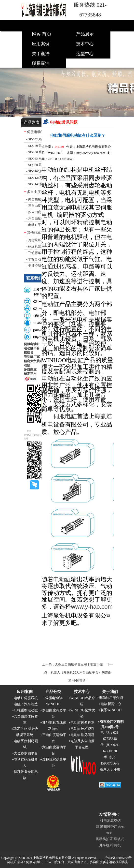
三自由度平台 (38, 206)
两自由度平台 (38, 199)
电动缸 (50, 304)
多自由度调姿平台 (41, 192)
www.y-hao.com (92, 607)
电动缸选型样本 (82, 723)
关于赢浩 (41, 54)
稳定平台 (30, 374)
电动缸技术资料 (82, 729)
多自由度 (30, 369)
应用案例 (41, 44)
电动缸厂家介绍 (111, 698)
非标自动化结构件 (41, 259)
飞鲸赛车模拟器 (39, 253)
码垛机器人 (36, 246)
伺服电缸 (65, 416)
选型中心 (85, 54)
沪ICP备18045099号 (118, 858)
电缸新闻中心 (111, 704)
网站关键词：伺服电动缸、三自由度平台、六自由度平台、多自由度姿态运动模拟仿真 (67, 862)
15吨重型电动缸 (26, 710)
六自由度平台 (38, 218)
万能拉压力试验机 (41, 240)
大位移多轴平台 (26, 753)
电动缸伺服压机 (26, 698)
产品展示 (85, 34)
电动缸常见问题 (82, 735)
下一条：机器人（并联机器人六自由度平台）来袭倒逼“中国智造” (79, 672)
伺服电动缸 (32, 344)
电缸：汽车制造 (26, 704)
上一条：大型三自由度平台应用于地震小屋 (73, 664)
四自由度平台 (38, 212)
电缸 (94, 313)
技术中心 (85, 44)
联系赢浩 (41, 63)
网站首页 (42, 34)
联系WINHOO (111, 710)
